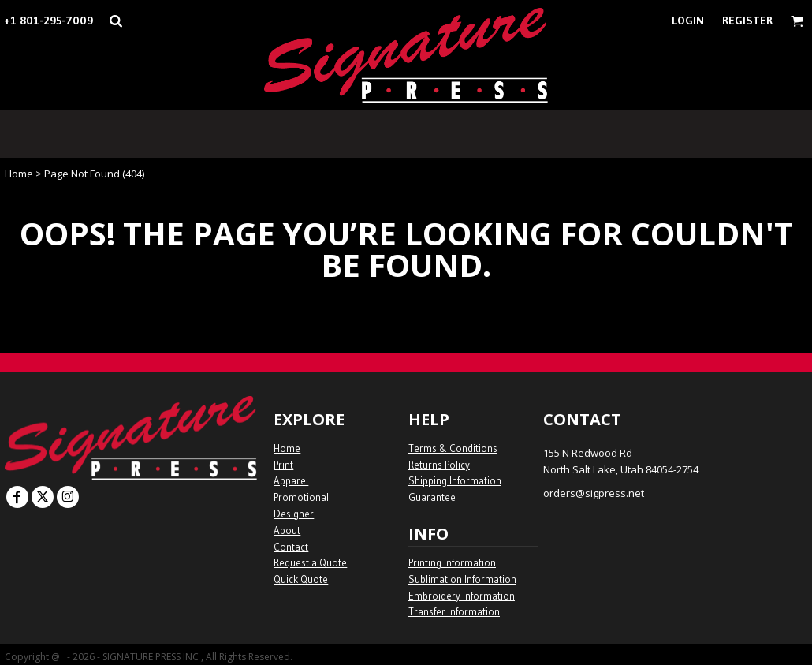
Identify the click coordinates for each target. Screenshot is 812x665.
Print (283, 465)
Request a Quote (310, 562)
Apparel (291, 480)
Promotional (301, 497)
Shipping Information (455, 480)
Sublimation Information (462, 579)
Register (747, 21)
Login (688, 21)
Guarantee (432, 497)
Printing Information (452, 562)
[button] (115, 21)
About (287, 530)
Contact (291, 547)
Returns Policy (439, 465)
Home (19, 174)
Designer (294, 514)
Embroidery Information (462, 596)
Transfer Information (454, 611)
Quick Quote (301, 579)
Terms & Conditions (453, 448)
